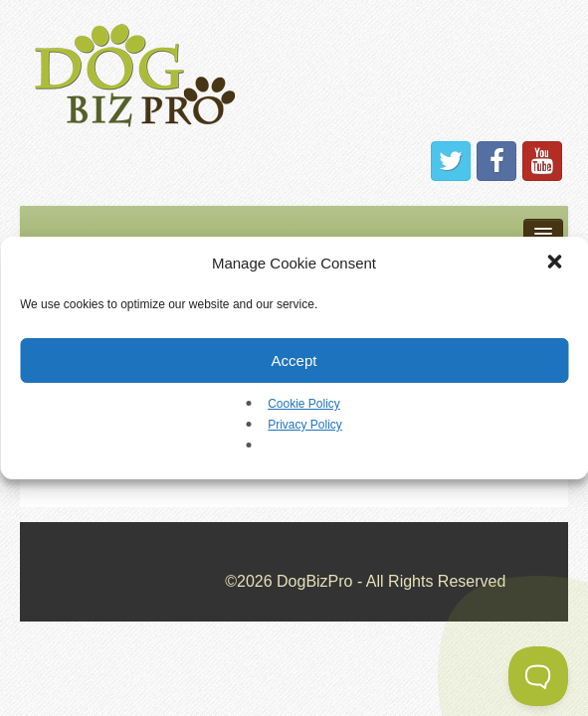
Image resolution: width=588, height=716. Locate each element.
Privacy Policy (305, 425)
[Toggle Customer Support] (538, 676)
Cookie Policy (304, 404)
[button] (556, 264)
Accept (294, 360)
